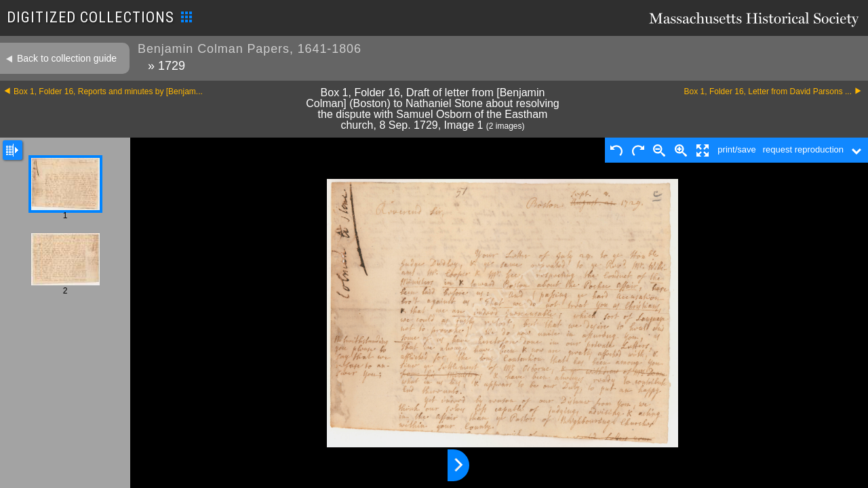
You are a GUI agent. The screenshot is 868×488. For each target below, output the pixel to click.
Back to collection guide (67, 58)
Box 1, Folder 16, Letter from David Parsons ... (768, 91)
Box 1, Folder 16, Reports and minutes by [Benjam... (108, 91)
